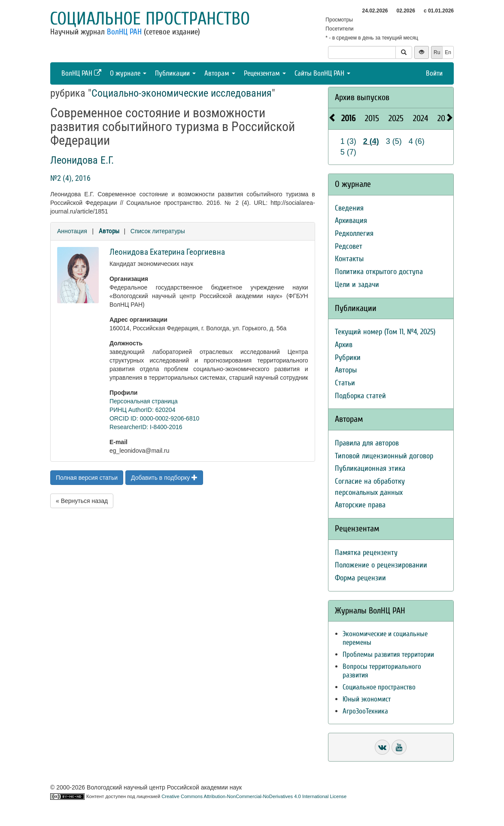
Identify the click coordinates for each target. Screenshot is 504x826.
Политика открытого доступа (379, 272)
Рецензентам (265, 73)
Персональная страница (144, 401)
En (448, 52)
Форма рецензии (360, 578)
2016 (348, 118)
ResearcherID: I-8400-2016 (146, 427)
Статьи (345, 383)
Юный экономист (367, 699)
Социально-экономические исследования (182, 93)
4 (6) (417, 141)
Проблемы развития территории (388, 654)
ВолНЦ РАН (124, 32)
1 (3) (348, 141)
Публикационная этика (370, 468)
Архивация (351, 221)
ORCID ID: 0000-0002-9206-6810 (154, 418)
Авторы (109, 231)
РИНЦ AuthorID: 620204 (143, 410)
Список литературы (158, 231)
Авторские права (360, 505)
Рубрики (348, 358)
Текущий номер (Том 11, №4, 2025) (385, 332)
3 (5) (394, 141)
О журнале (128, 73)
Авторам (220, 73)
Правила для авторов (367, 443)
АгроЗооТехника (365, 711)
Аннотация (72, 231)
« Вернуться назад (82, 501)
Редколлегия (354, 233)
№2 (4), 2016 (70, 178)
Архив (344, 345)
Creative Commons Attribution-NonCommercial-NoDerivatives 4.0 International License (254, 796)
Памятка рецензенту (366, 553)
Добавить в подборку (164, 478)
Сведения (349, 208)
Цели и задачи (357, 285)
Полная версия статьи (87, 478)
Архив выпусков (362, 97)
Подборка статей (360, 396)
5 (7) (348, 152)
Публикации (175, 73)
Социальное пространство (150, 19)
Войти (434, 73)
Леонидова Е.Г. (82, 160)
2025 (396, 118)
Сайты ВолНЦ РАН (322, 73)
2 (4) (371, 141)
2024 (421, 118)
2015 (372, 118)
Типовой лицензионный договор (384, 456)
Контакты (349, 259)
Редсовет (349, 246)
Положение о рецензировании (381, 565)
